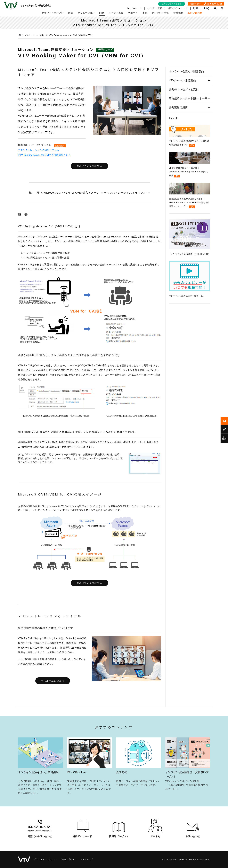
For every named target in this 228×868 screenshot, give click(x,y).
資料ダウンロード (178, 8)
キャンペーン (134, 8)
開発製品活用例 (178, 107)
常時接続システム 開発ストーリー (190, 98)
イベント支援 (116, 13)
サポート (133, 13)
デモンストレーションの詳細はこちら (39, 150)
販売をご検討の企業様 (172, 4)
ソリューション (86, 13)
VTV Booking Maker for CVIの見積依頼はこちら (44, 155)
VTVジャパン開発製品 (182, 80)
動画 (196, 8)
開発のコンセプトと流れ (184, 89)
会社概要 (178, 13)
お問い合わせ (195, 13)
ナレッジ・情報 (160, 13)
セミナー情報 (155, 8)
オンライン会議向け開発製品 (186, 71)
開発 (102, 13)
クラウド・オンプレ (53, 13)
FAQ (207, 8)
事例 (145, 13)
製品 (71, 13)
